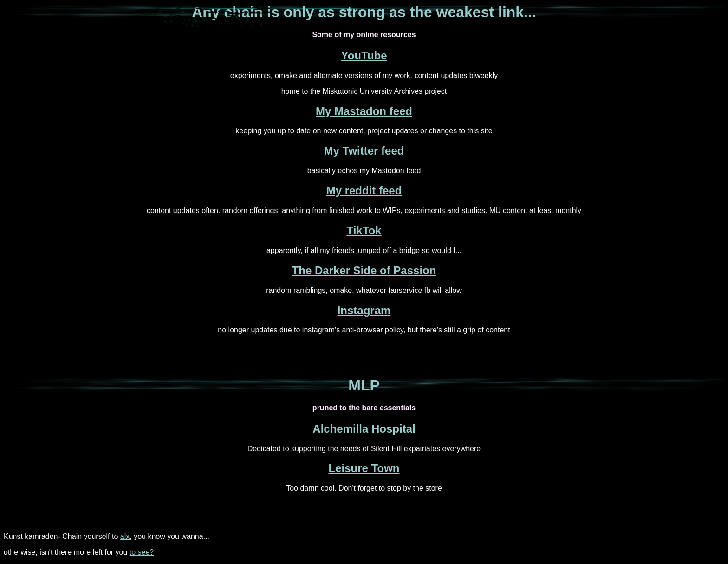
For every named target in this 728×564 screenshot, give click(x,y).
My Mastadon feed (364, 111)
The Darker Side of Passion (364, 270)
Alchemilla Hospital (364, 429)
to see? (142, 552)
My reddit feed (364, 191)
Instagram (364, 310)
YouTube (364, 55)
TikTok (364, 230)
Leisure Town (364, 468)
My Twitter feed (364, 151)
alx (125, 536)
